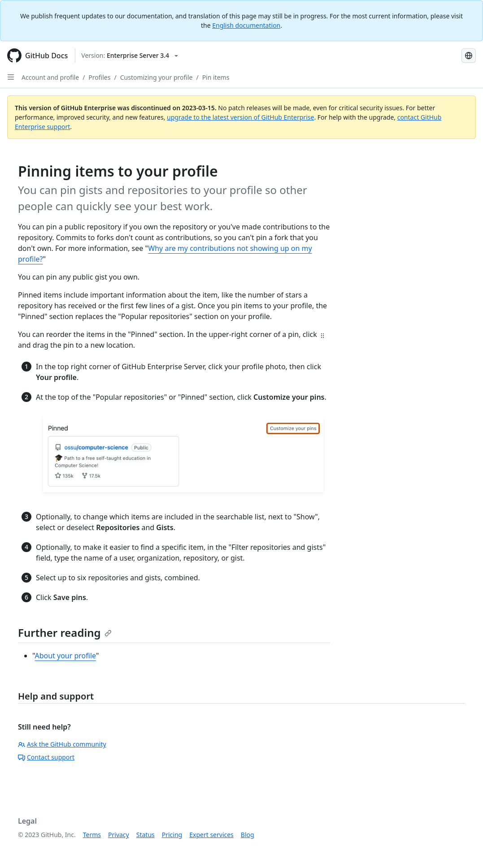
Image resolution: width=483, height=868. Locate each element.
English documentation (246, 25)
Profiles (99, 77)
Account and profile (50, 77)
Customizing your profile (157, 77)
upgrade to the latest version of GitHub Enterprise (240, 117)
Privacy (119, 835)
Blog (248, 835)
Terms (92, 835)
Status (146, 835)
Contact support (46, 757)
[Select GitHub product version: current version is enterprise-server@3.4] (130, 56)
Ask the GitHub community (62, 744)
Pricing (172, 835)
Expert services (211, 835)
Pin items (216, 77)
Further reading (65, 633)
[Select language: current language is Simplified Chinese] (469, 56)
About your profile (65, 656)
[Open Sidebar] (11, 77)
